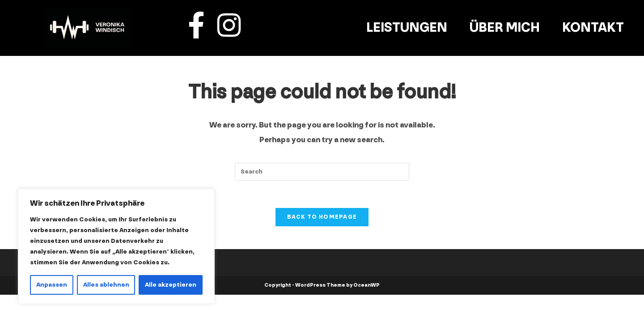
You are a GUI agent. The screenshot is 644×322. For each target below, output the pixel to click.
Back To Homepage (322, 217)
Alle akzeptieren (171, 285)
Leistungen (407, 28)
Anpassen (52, 285)
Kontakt (593, 28)
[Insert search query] (322, 172)
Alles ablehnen (106, 285)
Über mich (505, 28)
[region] (116, 246)
